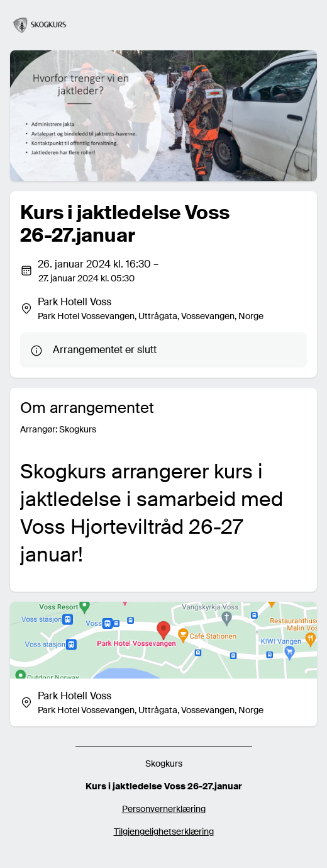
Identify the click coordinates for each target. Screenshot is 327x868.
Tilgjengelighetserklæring (164, 831)
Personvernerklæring (164, 809)
